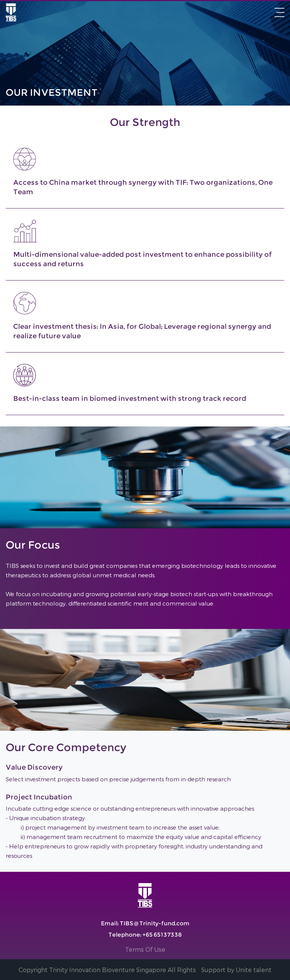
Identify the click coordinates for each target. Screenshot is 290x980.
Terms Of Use (146, 949)
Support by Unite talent (236, 970)
